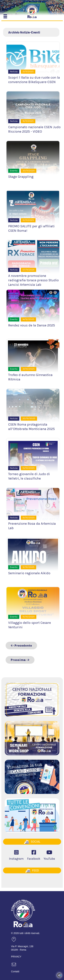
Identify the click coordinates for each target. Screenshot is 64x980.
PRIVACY (16, 957)
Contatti (15, 971)
